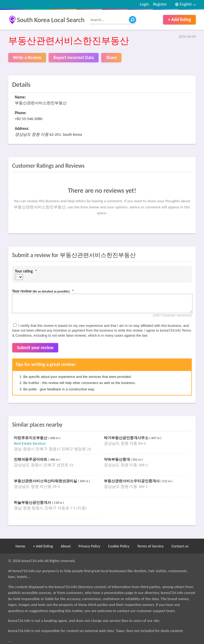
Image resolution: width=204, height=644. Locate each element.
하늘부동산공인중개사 (33, 503)
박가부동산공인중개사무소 (127, 438)
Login (144, 4)
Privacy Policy (89, 546)
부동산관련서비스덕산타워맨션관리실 (46, 481)
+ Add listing (179, 20)
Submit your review (35, 348)
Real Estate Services (30, 443)
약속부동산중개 (117, 459)
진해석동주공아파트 (31, 459)
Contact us (180, 546)
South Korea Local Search (51, 20)
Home (20, 546)
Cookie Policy (119, 546)
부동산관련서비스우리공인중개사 (132, 481)
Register (160, 4)
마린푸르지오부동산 (31, 438)
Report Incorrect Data (74, 58)
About (65, 546)
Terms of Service (150, 546)
